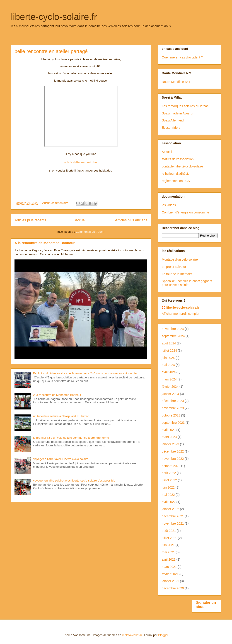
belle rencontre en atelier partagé (51, 51)
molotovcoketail (132, 635)
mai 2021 (168, 552)
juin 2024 (168, 358)
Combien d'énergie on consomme (185, 212)
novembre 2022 (173, 459)
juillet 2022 (169, 480)
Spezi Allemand (173, 120)
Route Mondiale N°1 (176, 82)
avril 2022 (169, 502)
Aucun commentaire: (56, 203)
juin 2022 (168, 487)
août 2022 (169, 473)
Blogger (163, 635)
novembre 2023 (173, 408)
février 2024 (170, 387)
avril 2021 (169, 559)
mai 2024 (168, 365)
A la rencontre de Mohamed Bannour (45, 243)
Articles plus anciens (131, 220)
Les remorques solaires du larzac (185, 106)
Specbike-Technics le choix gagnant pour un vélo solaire (187, 283)
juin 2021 (168, 545)
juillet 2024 (169, 351)
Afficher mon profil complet (180, 314)
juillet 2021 (169, 538)
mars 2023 (169, 437)
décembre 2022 (173, 451)
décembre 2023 (173, 401)
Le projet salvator (174, 267)
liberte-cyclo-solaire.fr (54, 17)
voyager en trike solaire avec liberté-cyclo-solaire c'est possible (74, 481)
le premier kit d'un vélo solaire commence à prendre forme (71, 438)
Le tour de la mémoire (177, 274)
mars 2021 (169, 567)
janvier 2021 (170, 581)
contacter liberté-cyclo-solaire (182, 166)
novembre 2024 (173, 329)
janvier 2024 (170, 394)
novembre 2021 (173, 523)
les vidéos (169, 205)
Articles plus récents (30, 220)
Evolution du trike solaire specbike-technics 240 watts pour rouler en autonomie (85, 373)
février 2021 (170, 574)
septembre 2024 (173, 336)
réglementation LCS (176, 181)
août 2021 (169, 531)
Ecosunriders (171, 128)
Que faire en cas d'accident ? (182, 57)
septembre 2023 (173, 423)
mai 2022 (168, 495)
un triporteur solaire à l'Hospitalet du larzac (61, 416)
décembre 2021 (173, 516)
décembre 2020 (173, 588)
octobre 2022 (171, 466)
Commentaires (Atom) (90, 232)
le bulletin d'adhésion (176, 174)
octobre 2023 (171, 415)
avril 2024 (169, 372)
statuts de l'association (178, 159)
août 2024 (169, 343)
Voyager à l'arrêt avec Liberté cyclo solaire (61, 459)
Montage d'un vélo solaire (180, 259)
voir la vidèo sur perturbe (81, 162)
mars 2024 (169, 379)
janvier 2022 (170, 509)
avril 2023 (169, 430)
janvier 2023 (170, 444)
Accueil (81, 220)
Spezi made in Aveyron (178, 113)
